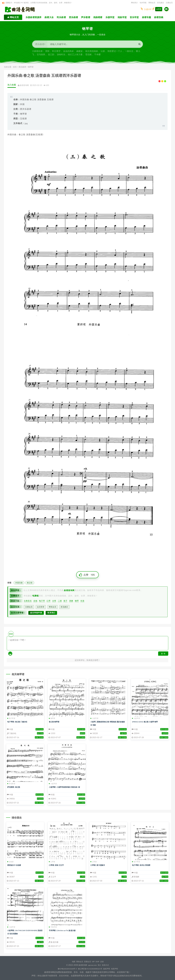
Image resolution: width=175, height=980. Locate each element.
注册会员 (169, 3)
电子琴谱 (11, 718)
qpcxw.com (92, 965)
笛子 (65, 602)
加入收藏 (13, 86)
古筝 (54, 602)
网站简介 (134, 3)
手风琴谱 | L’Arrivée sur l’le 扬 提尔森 (64, 930)
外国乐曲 (19, 584)
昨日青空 (56, 52)
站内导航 (143, 3)
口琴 (49, 602)
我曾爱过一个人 (115, 52)
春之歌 (30, 584)
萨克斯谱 (11, 784)
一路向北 (129, 52)
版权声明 (110, 968)
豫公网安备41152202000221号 (91, 968)
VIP (95, 961)
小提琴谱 (94, 718)
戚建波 (79, 52)
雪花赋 (88, 56)
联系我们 (54, 613)
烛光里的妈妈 (92, 52)
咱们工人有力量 (75, 56)
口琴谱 (52, 862)
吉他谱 (10, 862)
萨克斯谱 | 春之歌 (15, 787)
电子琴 (42, 602)
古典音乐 (28, 602)
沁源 (103, 52)
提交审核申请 (37, 613)
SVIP (100, 961)
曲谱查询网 (81, 965)
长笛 (82, 602)
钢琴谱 (31, 68)
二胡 (60, 602)
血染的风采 (68, 52)
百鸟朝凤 (41, 56)
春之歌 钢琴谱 (55, 722)
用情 (47, 52)
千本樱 (97, 56)
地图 (71, 961)
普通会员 (87, 961)
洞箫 (71, 602)
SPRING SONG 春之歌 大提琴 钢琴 (147, 722)
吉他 (35, 602)
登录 (159, 11)
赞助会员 (152, 3)
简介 (101, 965)
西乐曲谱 (22, 68)
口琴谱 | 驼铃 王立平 (58, 865)
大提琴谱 (136, 718)
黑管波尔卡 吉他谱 (15, 865)
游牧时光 (61, 56)
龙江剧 (51, 56)
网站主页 (14, 18)
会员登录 (42, 608)
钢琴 (76, 602)
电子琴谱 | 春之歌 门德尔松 (19, 722)
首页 (15, 68)
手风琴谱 (53, 927)
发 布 (163, 653)
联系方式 (108, 965)
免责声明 (119, 968)
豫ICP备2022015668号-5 (64, 968)
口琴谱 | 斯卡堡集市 (99, 865)
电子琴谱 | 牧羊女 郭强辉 (143, 865)
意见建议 (161, 3)
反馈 (106, 961)
